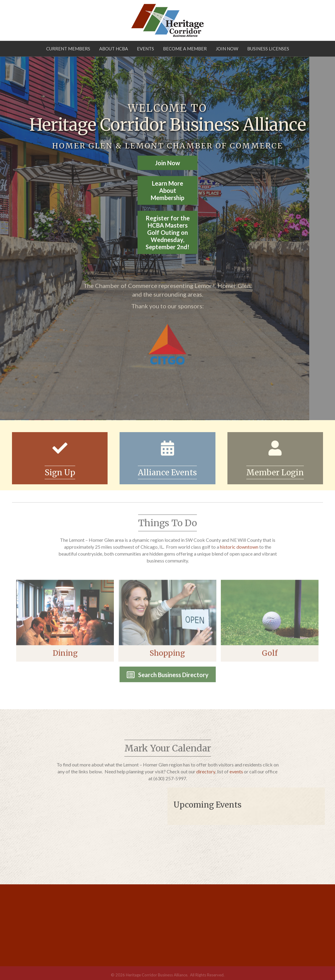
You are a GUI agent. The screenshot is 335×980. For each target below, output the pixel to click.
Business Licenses (268, 49)
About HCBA (114, 49)
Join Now (227, 49)
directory (206, 777)
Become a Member (185, 49)
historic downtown (239, 553)
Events (145, 49)
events (236, 777)
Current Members (68, 49)
